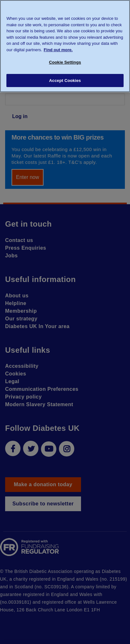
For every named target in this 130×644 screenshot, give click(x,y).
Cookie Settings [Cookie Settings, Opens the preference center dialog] (65, 62)
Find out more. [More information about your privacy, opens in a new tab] (58, 50)
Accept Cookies (65, 80)
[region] (65, 46)
